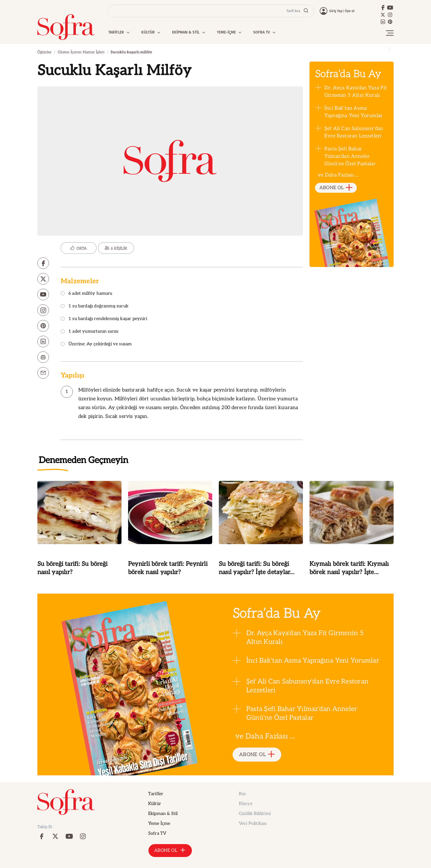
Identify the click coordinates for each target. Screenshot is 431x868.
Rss (242, 794)
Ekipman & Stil (163, 814)
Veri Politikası (253, 824)
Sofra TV (157, 833)
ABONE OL (336, 188)
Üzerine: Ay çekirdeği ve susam (96, 344)
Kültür (155, 804)
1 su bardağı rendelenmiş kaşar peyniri (104, 319)
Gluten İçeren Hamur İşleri (81, 52)
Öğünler (45, 52)
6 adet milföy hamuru (87, 294)
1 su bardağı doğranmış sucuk (95, 306)
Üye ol (350, 11)
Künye (246, 804)
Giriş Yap (336, 11)
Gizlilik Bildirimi (255, 814)
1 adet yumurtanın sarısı (89, 332)
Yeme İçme (159, 824)
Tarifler (156, 794)
